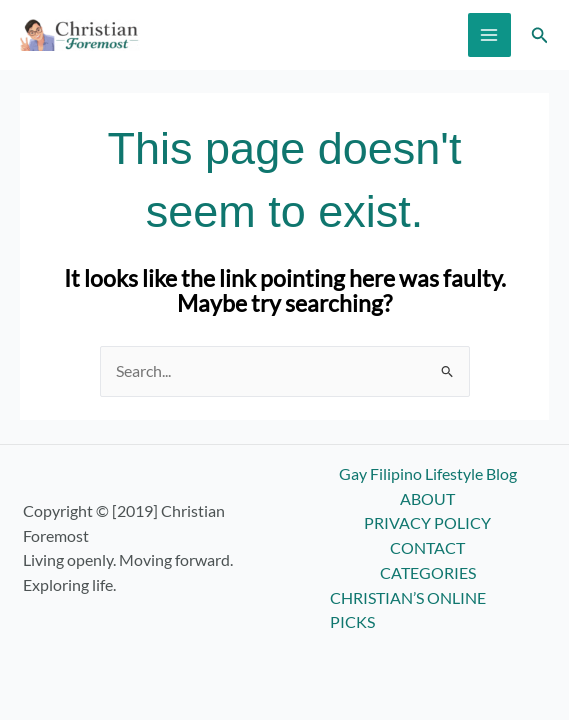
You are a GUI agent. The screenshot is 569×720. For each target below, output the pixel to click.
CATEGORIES (428, 573)
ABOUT (427, 499)
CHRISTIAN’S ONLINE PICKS (408, 610)
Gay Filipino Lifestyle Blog (428, 474)
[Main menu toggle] (489, 34)
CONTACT (427, 548)
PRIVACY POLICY (427, 523)
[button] (540, 35)
